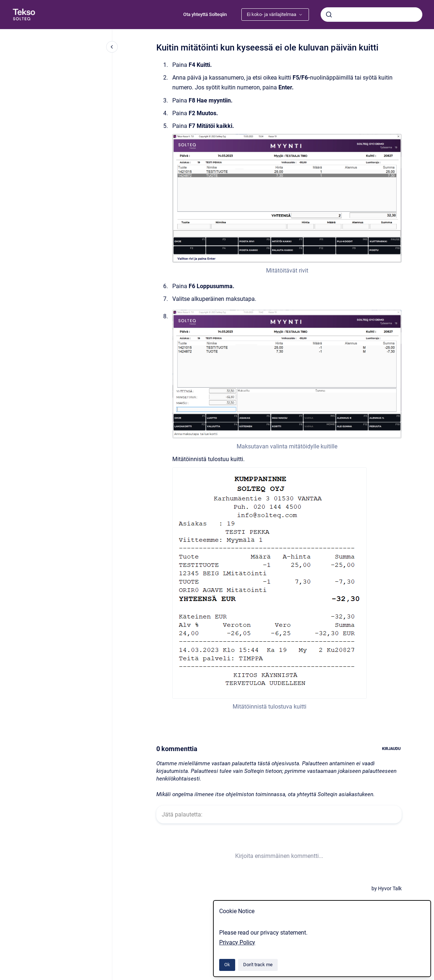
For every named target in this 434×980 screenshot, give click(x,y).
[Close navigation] (112, 47)
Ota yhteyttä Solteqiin (205, 14)
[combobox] (371, 15)
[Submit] (329, 15)
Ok (227, 965)
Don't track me (258, 965)
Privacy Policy (237, 942)
